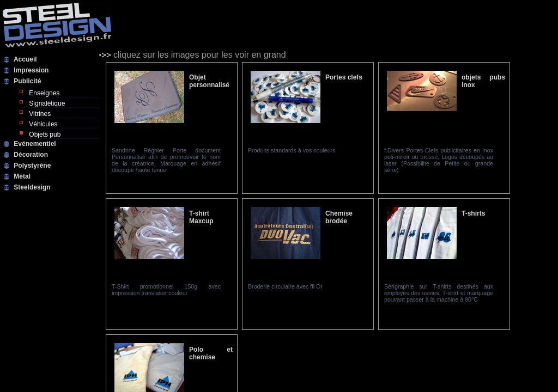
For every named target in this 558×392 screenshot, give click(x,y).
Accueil (25, 59)
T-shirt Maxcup (201, 217)
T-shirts (473, 213)
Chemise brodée (339, 217)
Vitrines (39, 114)
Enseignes (43, 93)
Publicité (26, 81)
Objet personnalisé (209, 81)
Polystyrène (31, 166)
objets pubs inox (483, 81)
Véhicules (42, 124)
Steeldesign (31, 187)
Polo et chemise (211, 353)
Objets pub (44, 134)
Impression (30, 70)
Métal (21, 176)
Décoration (30, 155)
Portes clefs (344, 77)
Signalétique (46, 103)
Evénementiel (34, 144)
